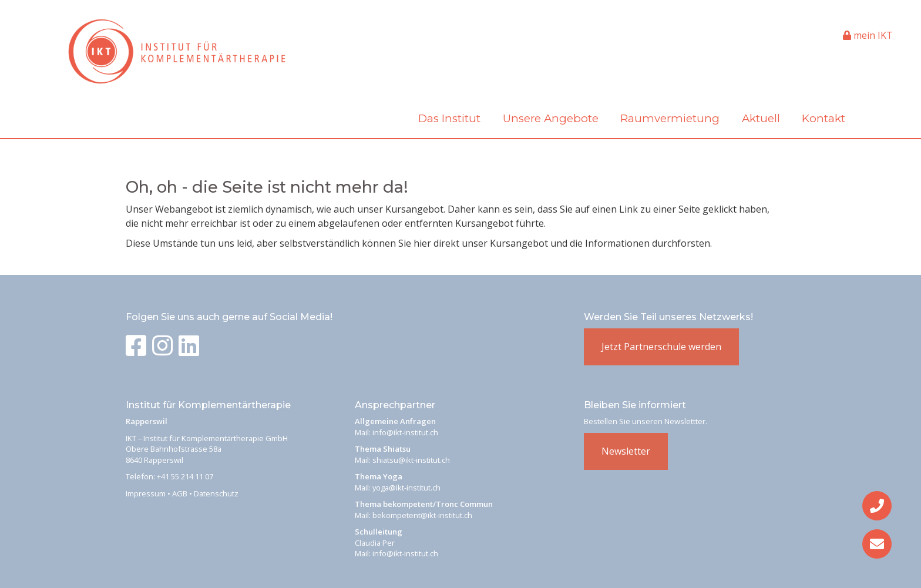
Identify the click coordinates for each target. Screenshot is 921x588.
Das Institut (449, 118)
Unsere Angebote (551, 118)
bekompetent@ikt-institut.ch (422, 515)
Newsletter (626, 451)
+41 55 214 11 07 (185, 476)
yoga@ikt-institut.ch (406, 488)
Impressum (146, 493)
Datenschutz (216, 493)
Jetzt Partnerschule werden (661, 347)
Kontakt (823, 118)
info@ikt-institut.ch (405, 432)
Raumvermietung (670, 118)
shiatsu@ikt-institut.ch (411, 460)
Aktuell (761, 118)
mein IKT (868, 35)
